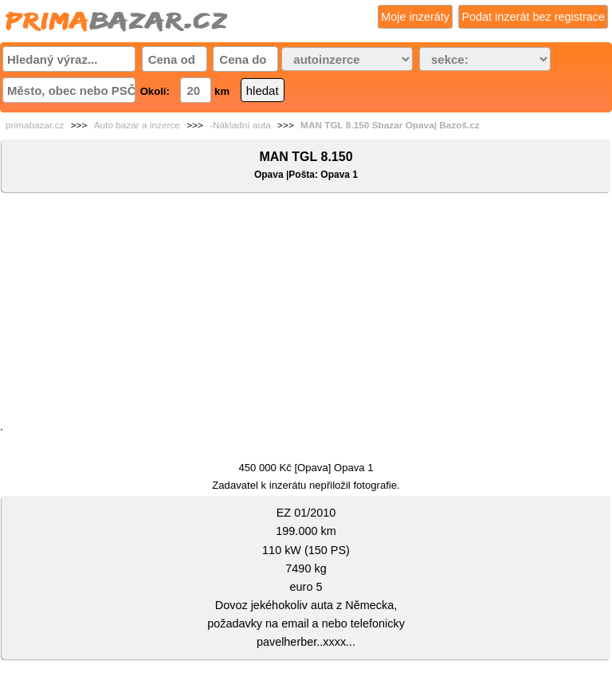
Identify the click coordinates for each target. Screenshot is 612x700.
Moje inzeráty (415, 17)
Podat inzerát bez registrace (533, 17)
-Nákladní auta (240, 125)
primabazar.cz (35, 125)
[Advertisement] (306, 313)
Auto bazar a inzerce (137, 125)
